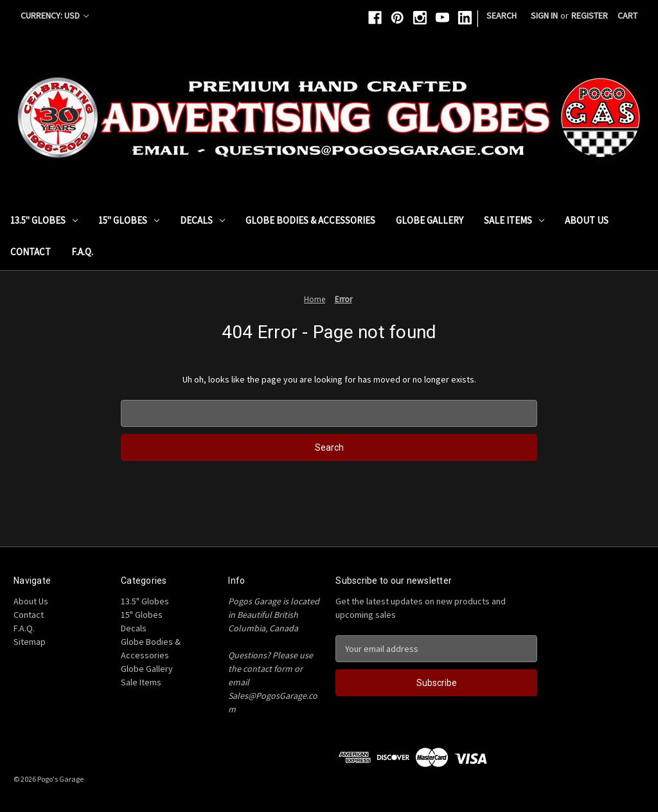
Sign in (544, 15)
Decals (202, 220)
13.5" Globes (44, 220)
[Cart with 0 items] (627, 16)
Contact (31, 252)
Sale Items (514, 220)
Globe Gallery (430, 220)
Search (502, 15)
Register (590, 15)
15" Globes (129, 220)
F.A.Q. (82, 252)
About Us (587, 220)
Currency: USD (55, 15)
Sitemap (30, 642)
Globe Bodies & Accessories (310, 220)
